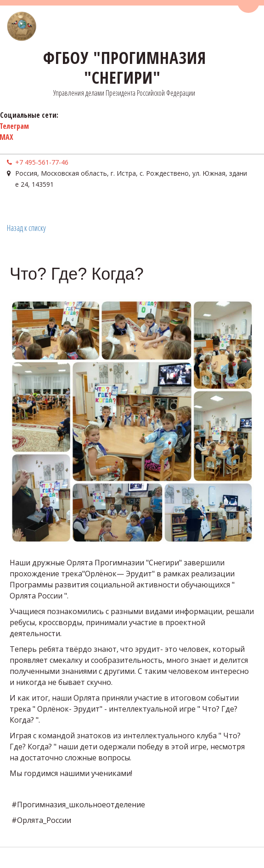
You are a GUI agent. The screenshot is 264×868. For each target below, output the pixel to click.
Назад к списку (26, 228)
